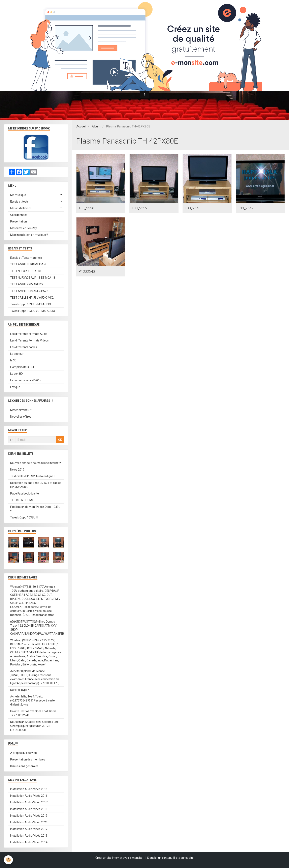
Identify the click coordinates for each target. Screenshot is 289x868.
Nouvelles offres (21, 417)
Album (96, 127)
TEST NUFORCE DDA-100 (26, 271)
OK (60, 440)
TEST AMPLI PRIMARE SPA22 (29, 291)
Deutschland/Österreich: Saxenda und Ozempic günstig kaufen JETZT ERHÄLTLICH (34, 726)
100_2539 (142, 208)
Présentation (19, 222)
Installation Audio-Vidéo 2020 (29, 822)
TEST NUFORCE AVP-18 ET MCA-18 (33, 278)
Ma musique (18, 195)
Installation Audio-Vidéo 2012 (29, 829)
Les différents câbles (24, 347)
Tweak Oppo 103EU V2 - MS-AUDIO (33, 311)
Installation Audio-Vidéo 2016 (29, 796)
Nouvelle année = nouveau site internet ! (36, 463)
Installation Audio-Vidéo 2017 (29, 803)
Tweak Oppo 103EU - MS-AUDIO (31, 304)
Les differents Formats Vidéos (29, 341)
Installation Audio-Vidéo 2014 (29, 842)
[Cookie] (9, 860)
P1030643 (89, 272)
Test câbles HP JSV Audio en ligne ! (32, 476)
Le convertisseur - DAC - (25, 381)
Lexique (15, 387)
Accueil (81, 127)
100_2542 (248, 208)
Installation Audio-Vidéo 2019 (29, 816)
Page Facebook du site (25, 494)
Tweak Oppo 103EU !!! (24, 518)
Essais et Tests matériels (26, 258)
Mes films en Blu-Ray (24, 228)
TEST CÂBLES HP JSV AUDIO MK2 (32, 298)
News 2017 (17, 470)
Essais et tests (19, 202)
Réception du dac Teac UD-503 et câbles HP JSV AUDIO (36, 485)
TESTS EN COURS (22, 500)
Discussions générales (24, 766)
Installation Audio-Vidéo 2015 (29, 789)
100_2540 (195, 208)
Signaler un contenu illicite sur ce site (170, 858)
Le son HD (17, 374)
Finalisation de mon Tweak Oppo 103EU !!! (35, 509)
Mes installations (21, 208)
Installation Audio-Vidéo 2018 (29, 809)
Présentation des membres (28, 760)
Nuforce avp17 (20, 690)
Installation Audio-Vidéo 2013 (29, 836)
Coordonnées (19, 215)
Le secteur (17, 354)
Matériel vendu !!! (21, 410)
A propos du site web (24, 753)
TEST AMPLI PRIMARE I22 (27, 285)
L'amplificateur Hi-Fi (23, 367)
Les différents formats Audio (29, 334)
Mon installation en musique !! (29, 235)
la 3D (13, 361)
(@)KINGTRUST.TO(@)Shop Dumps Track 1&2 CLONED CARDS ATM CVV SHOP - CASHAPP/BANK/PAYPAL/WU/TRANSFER (37, 628)
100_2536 (89, 208)
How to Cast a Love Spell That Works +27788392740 (33, 713)
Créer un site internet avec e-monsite (119, 858)
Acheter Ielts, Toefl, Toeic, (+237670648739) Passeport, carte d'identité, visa (33, 701)
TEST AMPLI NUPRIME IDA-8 (28, 265)
